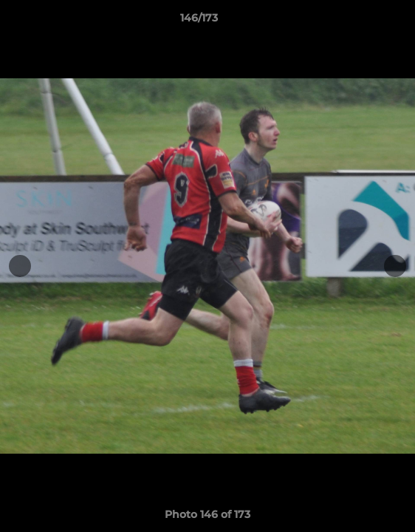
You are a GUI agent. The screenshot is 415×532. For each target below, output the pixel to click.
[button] (362, 21)
